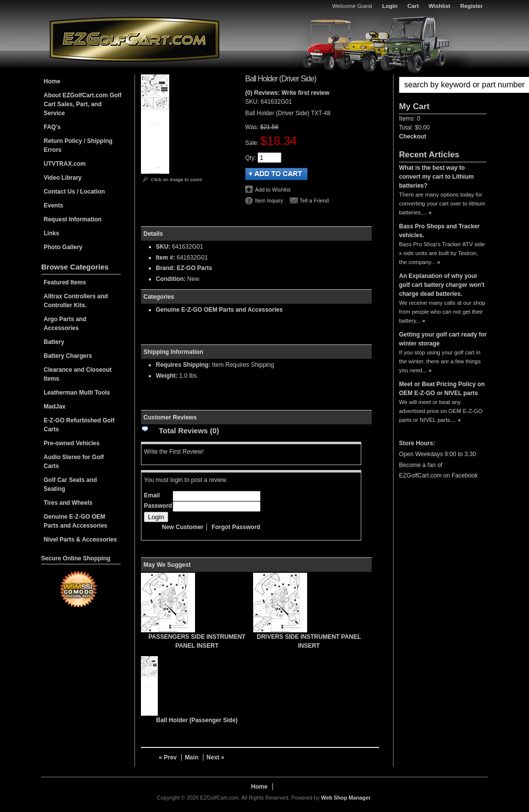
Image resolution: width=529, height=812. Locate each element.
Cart (413, 6)
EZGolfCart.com (134, 39)
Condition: (171, 279)
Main (191, 757)
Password (158, 506)
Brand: (165, 268)
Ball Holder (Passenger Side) (197, 720)
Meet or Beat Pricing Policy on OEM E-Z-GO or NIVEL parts (442, 389)
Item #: (166, 258)
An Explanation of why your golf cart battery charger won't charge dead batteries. (442, 285)
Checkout (413, 136)
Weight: (167, 376)
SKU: (253, 102)
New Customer (183, 527)
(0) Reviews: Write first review (287, 93)
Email (152, 495)
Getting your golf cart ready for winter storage (443, 339)
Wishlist (440, 6)
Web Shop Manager (346, 798)
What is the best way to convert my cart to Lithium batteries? (436, 177)
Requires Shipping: (183, 365)
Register (471, 6)
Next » (215, 757)
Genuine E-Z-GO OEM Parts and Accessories (219, 310)
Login (390, 6)
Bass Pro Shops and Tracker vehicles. (439, 231)
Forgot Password (236, 527)
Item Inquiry (269, 201)
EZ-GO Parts (194, 268)
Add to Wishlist (273, 190)
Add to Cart (276, 174)
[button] (443, 85)
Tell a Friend (314, 201)
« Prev (168, 757)
